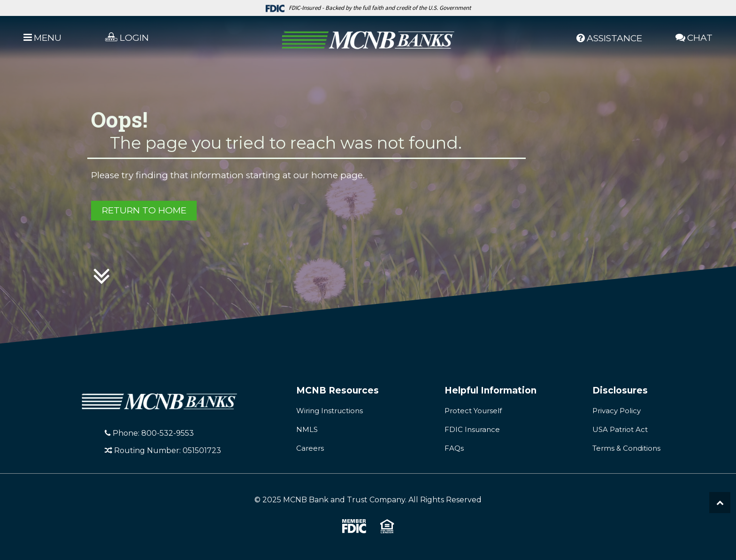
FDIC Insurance (472, 429)
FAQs (454, 448)
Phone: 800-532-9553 (149, 433)
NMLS (307, 429)
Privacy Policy (617, 411)
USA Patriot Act (620, 429)
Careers (310, 448)
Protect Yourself (473, 411)
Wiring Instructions (330, 411)
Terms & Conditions (626, 448)
